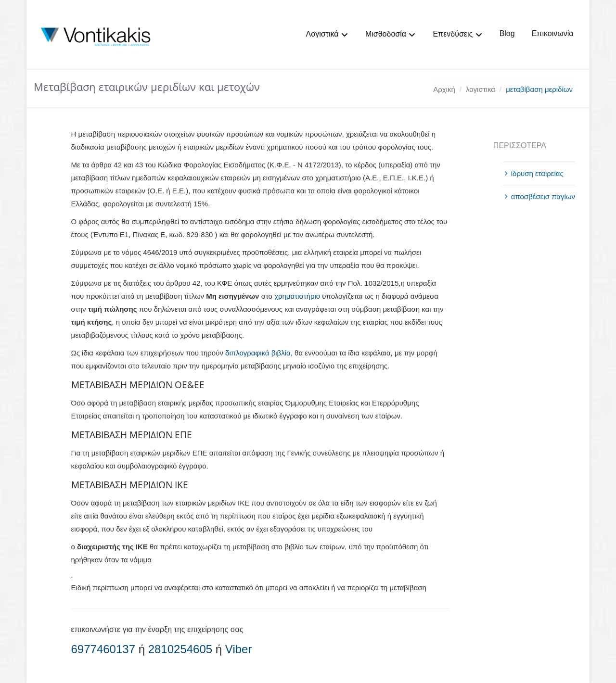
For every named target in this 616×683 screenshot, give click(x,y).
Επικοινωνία (553, 33)
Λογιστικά (327, 34)
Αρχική (444, 89)
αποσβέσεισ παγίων (543, 196)
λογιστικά (481, 89)
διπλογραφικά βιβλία (258, 353)
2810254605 (180, 649)
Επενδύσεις (457, 34)
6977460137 (103, 649)
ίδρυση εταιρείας (537, 173)
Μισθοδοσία (391, 34)
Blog (507, 33)
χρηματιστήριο (297, 296)
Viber (239, 649)
